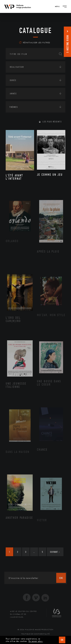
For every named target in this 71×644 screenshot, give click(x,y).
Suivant (55, 552)
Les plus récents (52, 122)
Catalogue (35, 31)
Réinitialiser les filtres (35, 43)
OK (62, 640)
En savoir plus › (36, 641)
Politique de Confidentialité (35, 634)
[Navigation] (65, 6)
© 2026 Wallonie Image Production (35, 630)
